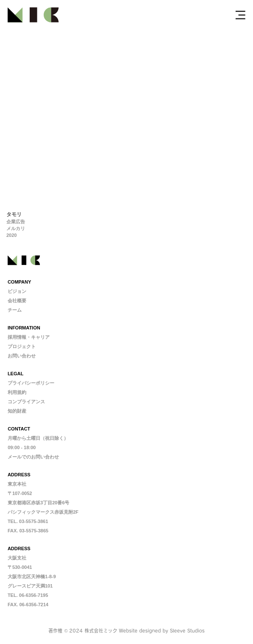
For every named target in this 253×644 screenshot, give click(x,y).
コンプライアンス (26, 402)
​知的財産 (17, 411)
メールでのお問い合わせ (33, 457)
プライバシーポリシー (31, 383)
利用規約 (17, 392)
